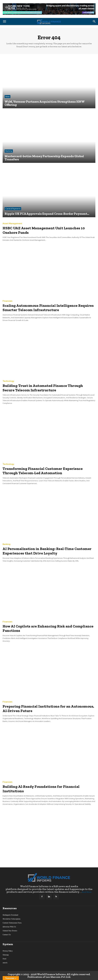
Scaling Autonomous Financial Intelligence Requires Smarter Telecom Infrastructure (48, 308)
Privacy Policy (8, 951)
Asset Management (12, 224)
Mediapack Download (10, 915)
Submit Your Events (10, 931)
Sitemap (6, 955)
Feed (4, 959)
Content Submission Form (12, 923)
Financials (7, 301)
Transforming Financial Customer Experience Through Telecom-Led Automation (43, 471)
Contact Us (7, 935)
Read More (87, 892)
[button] (4, 22)
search (5, 963)
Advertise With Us (9, 927)
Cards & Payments (13, 209)
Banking (9, 151)
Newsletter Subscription (11, 919)
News (7, 97)
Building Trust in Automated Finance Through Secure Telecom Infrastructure (43, 388)
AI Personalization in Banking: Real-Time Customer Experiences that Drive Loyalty (47, 551)
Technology (8, 381)
